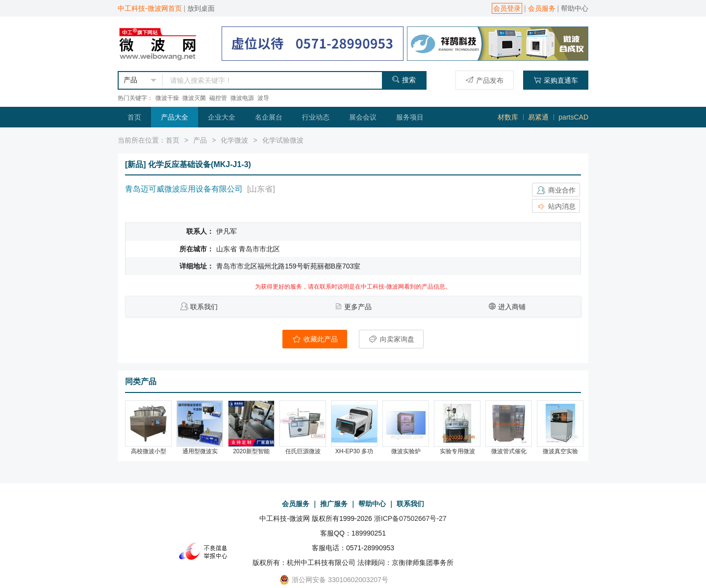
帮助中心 (575, 8)
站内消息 (556, 206)
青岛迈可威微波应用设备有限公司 (184, 189)
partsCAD (573, 117)
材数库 (508, 117)
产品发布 (485, 80)
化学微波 (234, 140)
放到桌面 (201, 8)
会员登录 (507, 8)
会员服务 (542, 8)
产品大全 (175, 117)
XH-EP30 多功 (354, 451)
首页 (134, 117)
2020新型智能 (251, 451)
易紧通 (538, 117)
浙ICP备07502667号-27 (410, 518)
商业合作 (556, 190)
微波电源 (242, 98)
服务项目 (410, 117)
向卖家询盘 (391, 339)
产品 (200, 140)
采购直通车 (556, 80)
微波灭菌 (194, 98)
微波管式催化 (509, 451)
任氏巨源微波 (303, 451)
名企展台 (269, 117)
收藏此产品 (315, 339)
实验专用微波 (457, 451)
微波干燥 (167, 98)
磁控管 (218, 98)
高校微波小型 (149, 451)
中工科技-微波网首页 (150, 8)
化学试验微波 (283, 140)
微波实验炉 (406, 451)
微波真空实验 (560, 451)
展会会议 (363, 117)
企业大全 (222, 117)
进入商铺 (512, 307)
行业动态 (316, 117)
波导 (263, 98)
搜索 (404, 80)
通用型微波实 (200, 451)
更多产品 (358, 307)
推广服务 (334, 504)
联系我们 (204, 307)
